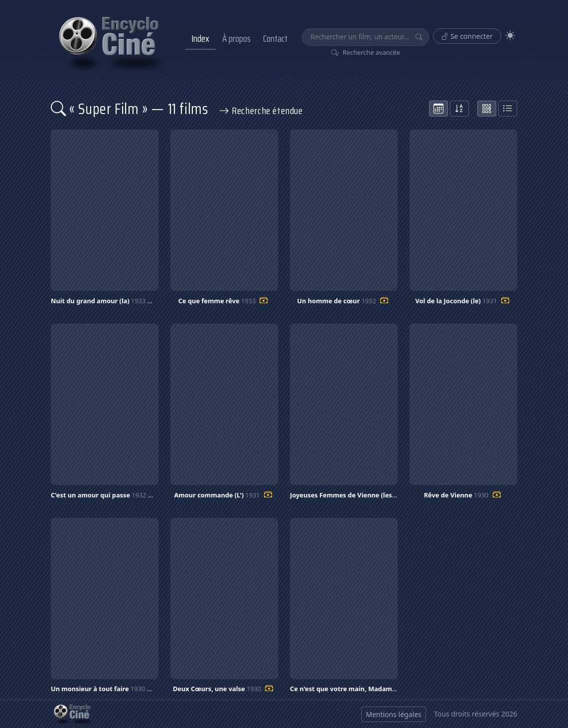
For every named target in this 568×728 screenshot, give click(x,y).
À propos (236, 38)
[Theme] (510, 36)
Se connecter (467, 36)
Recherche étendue (261, 111)
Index (200, 38)
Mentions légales (394, 714)
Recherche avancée (366, 52)
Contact (275, 38)
